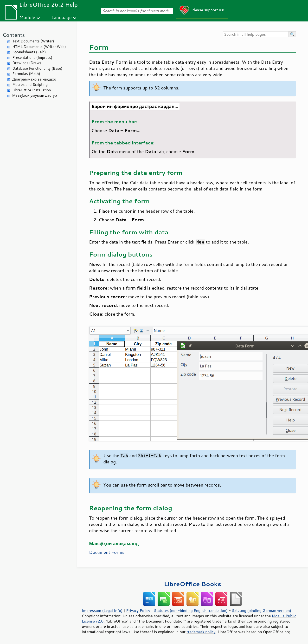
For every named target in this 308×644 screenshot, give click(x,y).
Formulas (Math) (26, 74)
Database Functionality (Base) (37, 68)
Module (27, 17)
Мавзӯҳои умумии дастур (35, 95)
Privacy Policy (138, 610)
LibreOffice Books (192, 584)
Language (62, 17)
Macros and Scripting (30, 85)
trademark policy (201, 632)
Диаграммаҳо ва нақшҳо (34, 79)
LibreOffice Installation (32, 90)
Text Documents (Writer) (33, 41)
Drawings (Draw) (27, 63)
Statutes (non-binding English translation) (191, 610)
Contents (14, 35)
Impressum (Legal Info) (102, 610)
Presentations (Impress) (32, 58)
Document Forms (107, 552)
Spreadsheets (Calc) (29, 52)
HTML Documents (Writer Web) (39, 47)
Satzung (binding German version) (262, 610)
